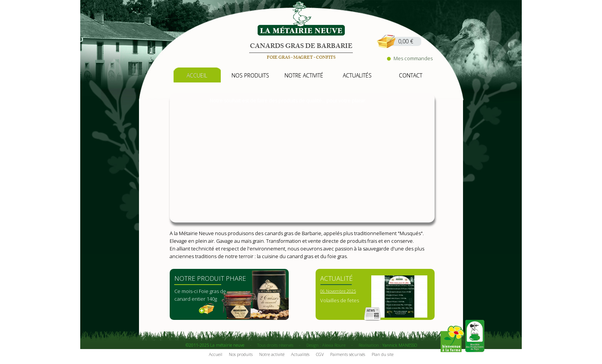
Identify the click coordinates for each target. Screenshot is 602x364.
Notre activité (272, 354)
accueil (197, 75)
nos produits (250, 75)
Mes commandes (410, 58)
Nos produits (241, 354)
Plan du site (383, 354)
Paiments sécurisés (348, 354)
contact (411, 75)
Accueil (216, 354)
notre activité (304, 75)
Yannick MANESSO (400, 345)
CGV (320, 354)
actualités (357, 75)
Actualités (300, 354)
